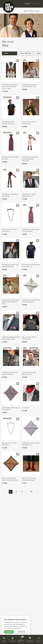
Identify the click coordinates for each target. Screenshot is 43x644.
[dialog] (16, 626)
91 (31, 492)
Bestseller (26, 53)
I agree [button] (9, 632)
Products (32, 11)
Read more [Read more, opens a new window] (17, 628)
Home (25, 11)
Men (38, 11)
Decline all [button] (22, 632)
